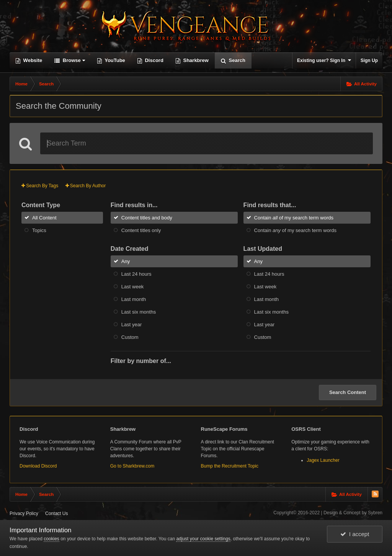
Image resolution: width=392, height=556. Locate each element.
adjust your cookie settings (203, 539)
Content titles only (141, 230)
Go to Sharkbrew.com (132, 466)
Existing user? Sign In (324, 60)
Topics (39, 230)
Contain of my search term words (294, 218)
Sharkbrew (195, 60)
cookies (51, 539)
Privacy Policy (24, 513)
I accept (355, 534)
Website (32, 60)
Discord (154, 60)
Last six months (139, 312)
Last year (131, 325)
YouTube (114, 60)
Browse (73, 60)
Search (236, 60)
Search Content (348, 392)
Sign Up (369, 61)
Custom (130, 337)
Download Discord (38, 466)
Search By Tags (40, 186)
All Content (44, 218)
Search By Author (86, 186)
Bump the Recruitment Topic (230, 466)
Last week (133, 287)
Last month (134, 299)
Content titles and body (147, 218)
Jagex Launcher (323, 460)
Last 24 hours (136, 274)
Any (126, 261)
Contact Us (56, 513)
